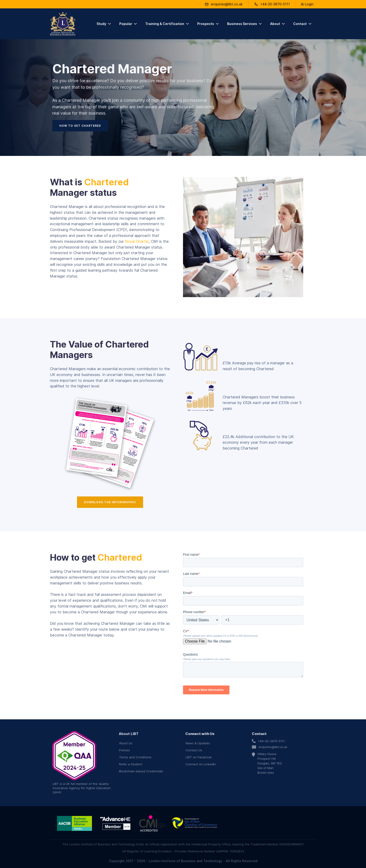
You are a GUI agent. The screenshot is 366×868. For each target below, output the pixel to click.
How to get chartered (80, 126)
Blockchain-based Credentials (141, 771)
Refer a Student (131, 764)
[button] (104, 24)
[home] (63, 24)
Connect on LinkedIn (201, 764)
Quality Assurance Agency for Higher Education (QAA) (82, 788)
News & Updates (198, 743)
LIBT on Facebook (199, 757)
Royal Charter (137, 241)
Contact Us (194, 750)
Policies (125, 750)
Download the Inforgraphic (110, 502)
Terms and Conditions (135, 757)
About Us (126, 743)
